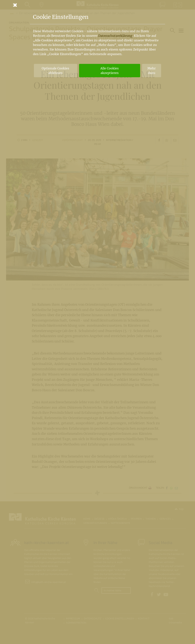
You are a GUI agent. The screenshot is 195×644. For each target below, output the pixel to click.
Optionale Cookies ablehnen (55, 71)
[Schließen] (97, 5)
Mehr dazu (151, 71)
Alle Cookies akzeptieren (109, 71)
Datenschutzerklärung (115, 36)
